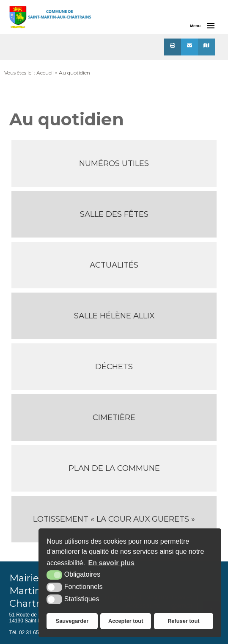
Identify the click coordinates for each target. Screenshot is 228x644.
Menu (195, 26)
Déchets (114, 366)
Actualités (114, 265)
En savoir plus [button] (111, 563)
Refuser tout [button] (183, 621)
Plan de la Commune (114, 468)
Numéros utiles (114, 163)
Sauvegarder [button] (72, 621)
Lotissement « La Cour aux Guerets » (114, 519)
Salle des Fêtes (114, 214)
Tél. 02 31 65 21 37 (31, 633)
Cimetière (114, 417)
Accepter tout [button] (126, 621)
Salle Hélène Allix (114, 316)
